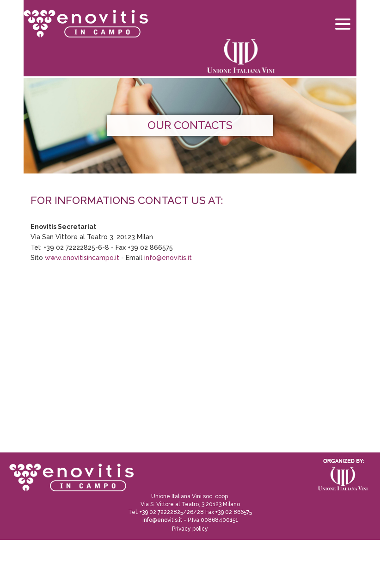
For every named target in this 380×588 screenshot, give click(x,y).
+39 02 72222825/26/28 (172, 512)
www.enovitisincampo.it (82, 258)
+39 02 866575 (234, 512)
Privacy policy (190, 529)
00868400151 (219, 520)
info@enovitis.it (168, 258)
